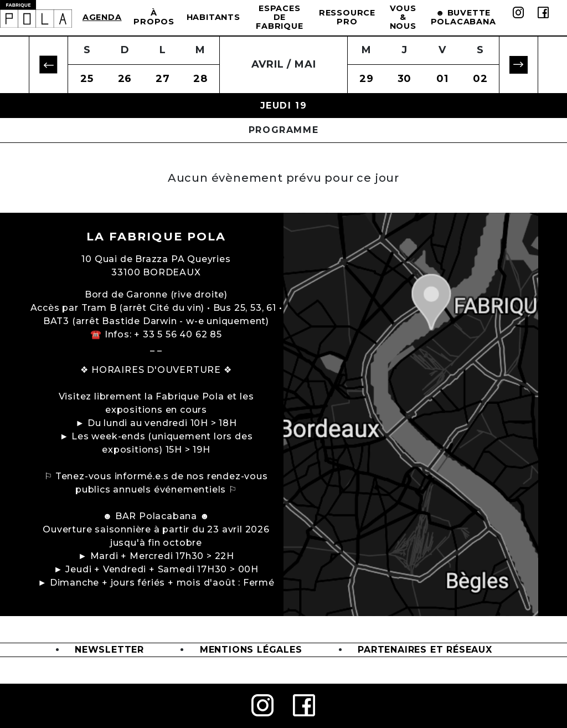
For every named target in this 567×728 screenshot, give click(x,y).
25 (87, 79)
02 (480, 79)
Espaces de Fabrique (279, 17)
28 (200, 79)
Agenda (102, 17)
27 (163, 79)
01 (442, 79)
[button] (48, 65)
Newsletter (109, 650)
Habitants (213, 17)
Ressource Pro (347, 17)
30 (405, 79)
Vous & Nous (403, 17)
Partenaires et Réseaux (425, 650)
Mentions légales (251, 650)
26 (125, 79)
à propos (154, 17)
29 (367, 79)
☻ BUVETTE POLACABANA (463, 17)
